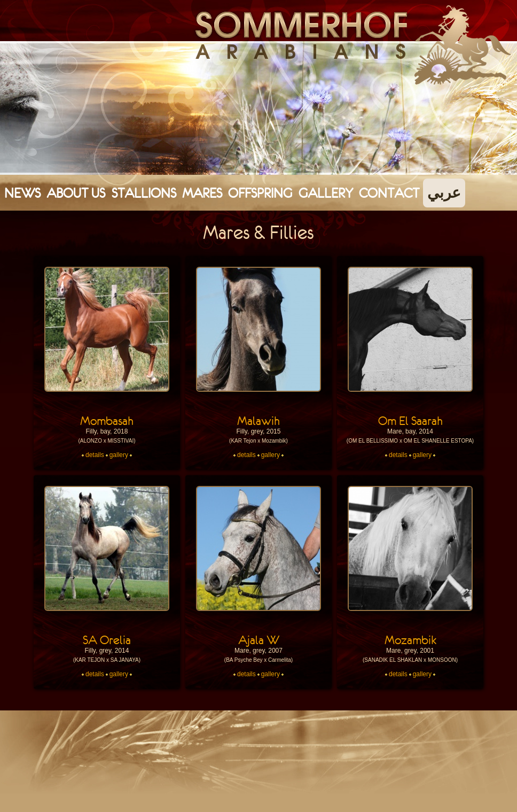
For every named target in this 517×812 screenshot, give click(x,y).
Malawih (258, 421)
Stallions (144, 193)
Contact (389, 193)
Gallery (326, 193)
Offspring (260, 193)
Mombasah (107, 421)
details (95, 455)
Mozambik (410, 640)
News (22, 193)
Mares (202, 193)
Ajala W (259, 640)
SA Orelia (107, 640)
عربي (444, 193)
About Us (76, 193)
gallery (119, 455)
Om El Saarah (410, 421)
